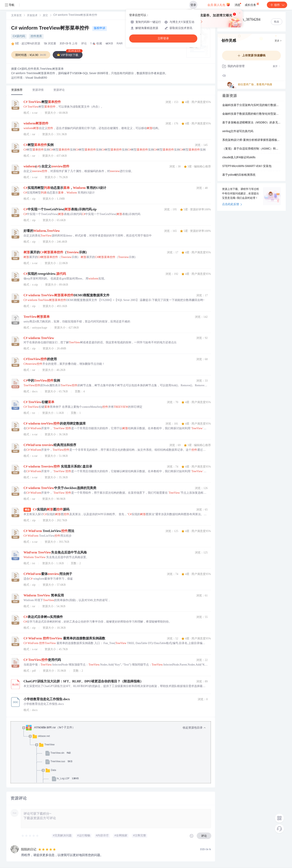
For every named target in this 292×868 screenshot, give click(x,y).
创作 (277, 5)
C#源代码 (19, 36)
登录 (193, 5)
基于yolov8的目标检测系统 (239, 175)
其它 (45, 16)
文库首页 (16, 16)
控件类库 (36, 36)
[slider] (30, 836)
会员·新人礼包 (219, 4)
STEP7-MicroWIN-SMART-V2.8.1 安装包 (247, 166)
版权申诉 (100, 28)
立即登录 (163, 38)
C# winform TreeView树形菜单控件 (51, 29)
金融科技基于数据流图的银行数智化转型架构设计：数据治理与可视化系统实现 (251, 114)
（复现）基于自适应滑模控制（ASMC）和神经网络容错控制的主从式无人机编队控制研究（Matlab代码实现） (251, 149)
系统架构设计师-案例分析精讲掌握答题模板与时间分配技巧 (251, 140)
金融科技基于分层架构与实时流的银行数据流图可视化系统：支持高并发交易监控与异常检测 (251, 105)
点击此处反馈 (232, 204)
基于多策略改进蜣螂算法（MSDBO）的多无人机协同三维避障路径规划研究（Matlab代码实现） (251, 123)
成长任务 (252, 4)
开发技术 (32, 16)
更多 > (278, 41)
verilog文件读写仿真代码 (238, 132)
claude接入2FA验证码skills (239, 158)
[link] (16, 16)
